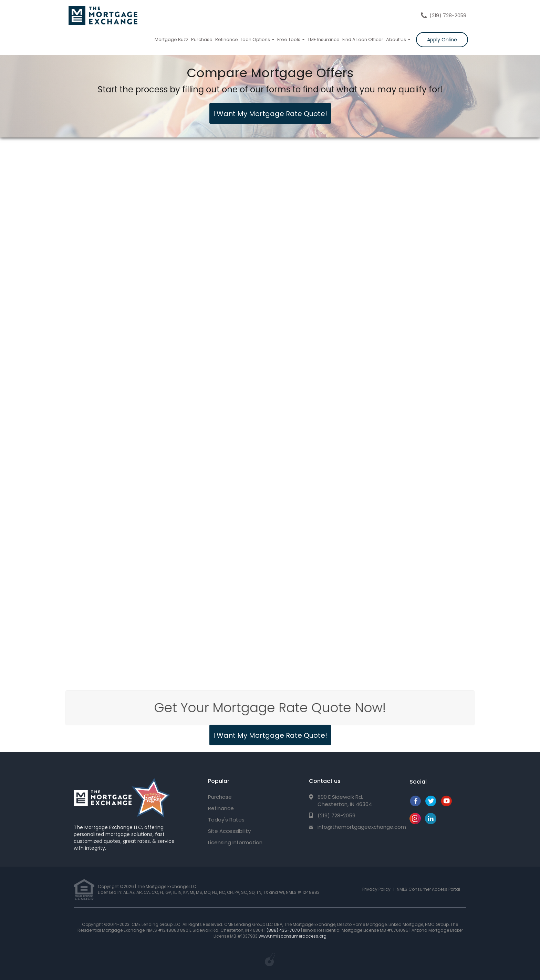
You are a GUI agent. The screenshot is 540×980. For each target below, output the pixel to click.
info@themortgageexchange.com (362, 827)
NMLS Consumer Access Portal (428, 889)
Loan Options (258, 39)
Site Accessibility (229, 831)
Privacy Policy (376, 889)
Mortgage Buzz (172, 39)
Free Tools (291, 39)
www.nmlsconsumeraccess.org (293, 936)
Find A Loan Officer (363, 39)
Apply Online (442, 40)
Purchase (202, 39)
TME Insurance (324, 39)
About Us (398, 39)
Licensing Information (235, 842)
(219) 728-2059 (448, 16)
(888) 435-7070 (283, 930)
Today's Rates (226, 820)
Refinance (227, 39)
